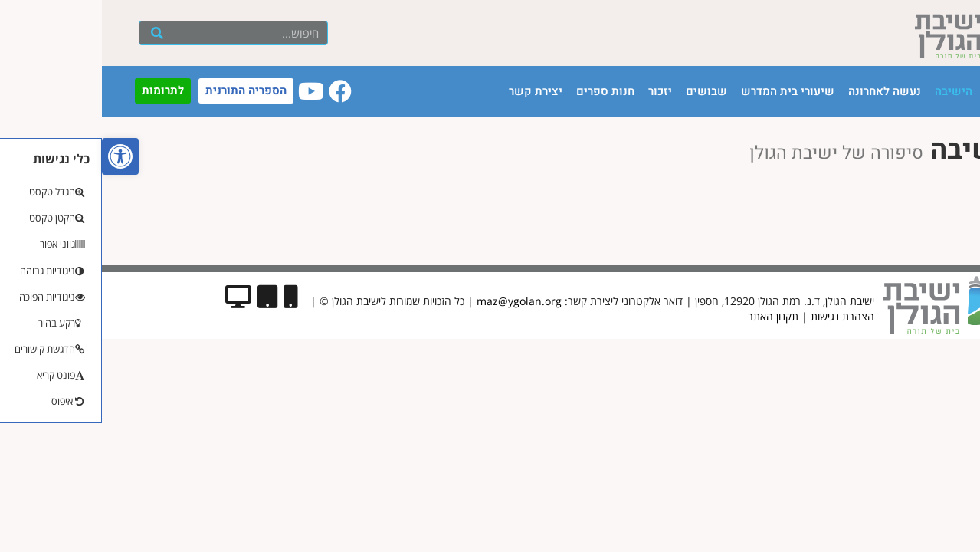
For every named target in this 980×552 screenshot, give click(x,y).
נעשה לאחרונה (783, 91)
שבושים (605, 91)
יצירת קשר (434, 91)
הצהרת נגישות (741, 316)
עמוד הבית (910, 91)
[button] (18, 156)
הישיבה (852, 91)
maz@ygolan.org (417, 301)
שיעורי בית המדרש (686, 91)
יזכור (558, 91)
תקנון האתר (671, 316)
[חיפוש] (55, 33)
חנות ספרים (503, 91)
